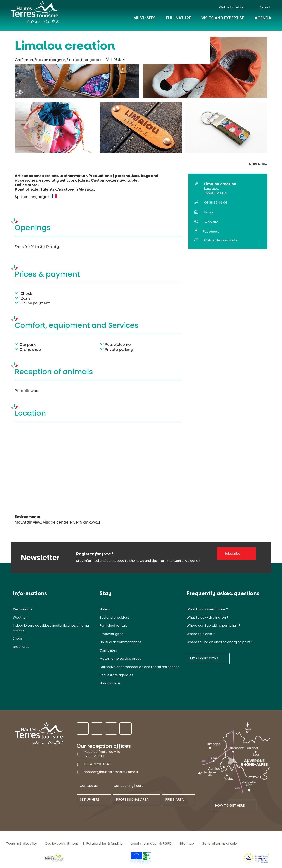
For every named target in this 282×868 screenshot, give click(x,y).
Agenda (263, 21)
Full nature (178, 21)
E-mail (209, 212)
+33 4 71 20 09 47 (97, 764)
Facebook (211, 231)
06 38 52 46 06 (216, 203)
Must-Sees (144, 21)
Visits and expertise (223, 21)
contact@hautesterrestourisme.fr (111, 772)
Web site (211, 222)
